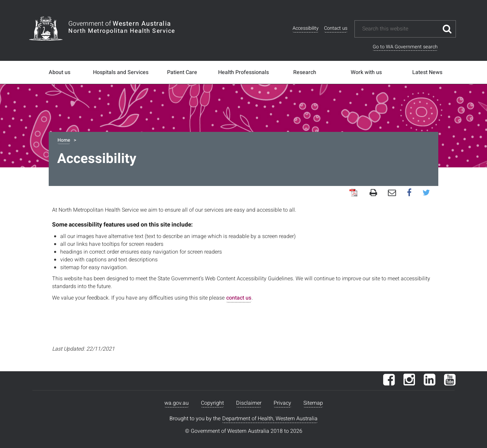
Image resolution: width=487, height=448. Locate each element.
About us (60, 72)
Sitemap (313, 403)
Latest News (427, 72)
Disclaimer (249, 403)
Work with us (366, 72)
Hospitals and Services (121, 72)
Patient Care (182, 72)
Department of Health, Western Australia (270, 419)
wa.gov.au (177, 403)
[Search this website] (400, 29)
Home (64, 140)
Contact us (336, 28)
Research (305, 72)
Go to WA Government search (405, 47)
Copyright (212, 403)
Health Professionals (243, 72)
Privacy (282, 403)
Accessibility (306, 28)
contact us (239, 298)
